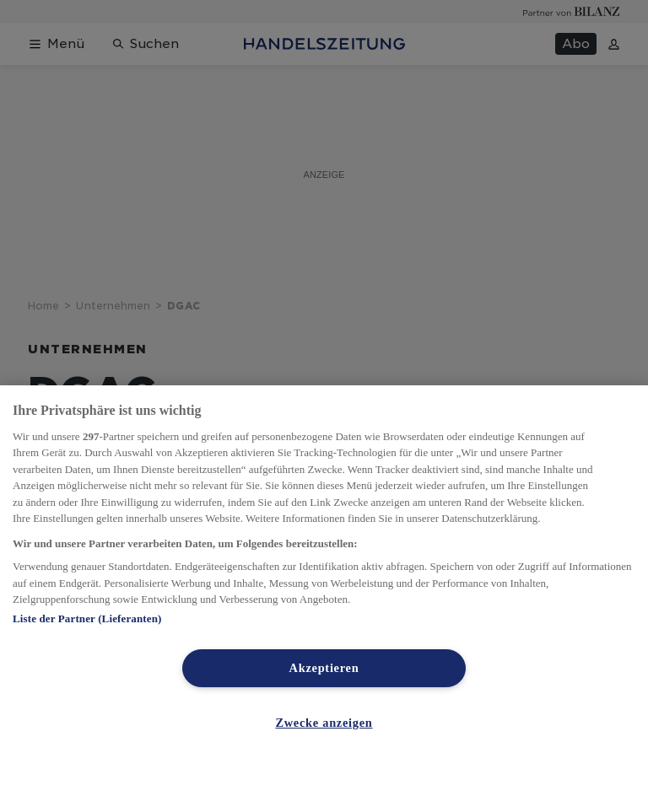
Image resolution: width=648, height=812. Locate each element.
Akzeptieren (324, 668)
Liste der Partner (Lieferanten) (87, 618)
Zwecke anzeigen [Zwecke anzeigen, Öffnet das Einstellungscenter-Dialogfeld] (324, 723)
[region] (324, 599)
